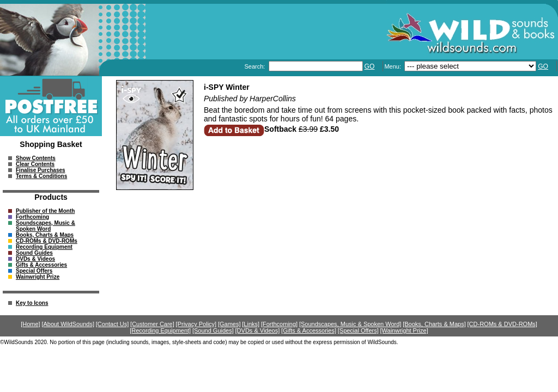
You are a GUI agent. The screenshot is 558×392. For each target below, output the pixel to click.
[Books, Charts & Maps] (434, 324)
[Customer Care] (152, 324)
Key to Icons (32, 303)
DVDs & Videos (35, 259)
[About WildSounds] (68, 324)
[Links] (251, 324)
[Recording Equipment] (160, 330)
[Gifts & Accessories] (309, 330)
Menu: (393, 66)
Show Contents (36, 158)
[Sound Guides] (213, 330)
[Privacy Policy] (196, 324)
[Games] (229, 324)
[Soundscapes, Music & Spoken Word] (350, 324)
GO (370, 66)
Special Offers (34, 271)
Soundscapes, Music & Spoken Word (46, 226)
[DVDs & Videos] (258, 330)
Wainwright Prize (38, 277)
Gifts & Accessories (41, 265)
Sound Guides (34, 253)
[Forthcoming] (279, 324)
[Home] (30, 324)
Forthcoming (32, 217)
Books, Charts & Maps (45, 235)
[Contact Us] (113, 324)
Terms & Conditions (41, 176)
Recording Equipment (44, 247)
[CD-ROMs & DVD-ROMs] (502, 324)
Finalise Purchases (41, 170)
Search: (255, 66)
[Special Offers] (358, 330)
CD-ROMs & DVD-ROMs (47, 241)
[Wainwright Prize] (404, 330)
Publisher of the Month (45, 211)
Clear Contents (35, 164)
